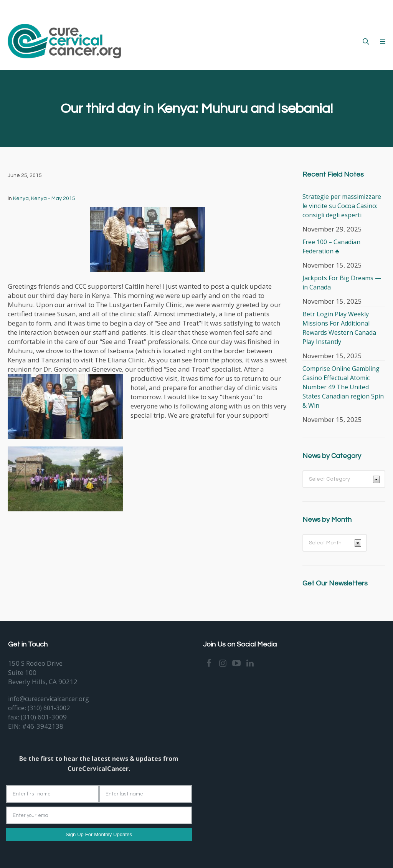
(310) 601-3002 (49, 708)
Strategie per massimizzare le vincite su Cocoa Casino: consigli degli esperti (342, 206)
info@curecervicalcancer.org (49, 699)
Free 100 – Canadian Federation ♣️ (331, 246)
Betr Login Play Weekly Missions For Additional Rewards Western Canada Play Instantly (339, 328)
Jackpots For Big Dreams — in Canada (342, 283)
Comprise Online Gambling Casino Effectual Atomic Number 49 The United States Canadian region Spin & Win (343, 387)
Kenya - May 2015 (53, 198)
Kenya (21, 198)
